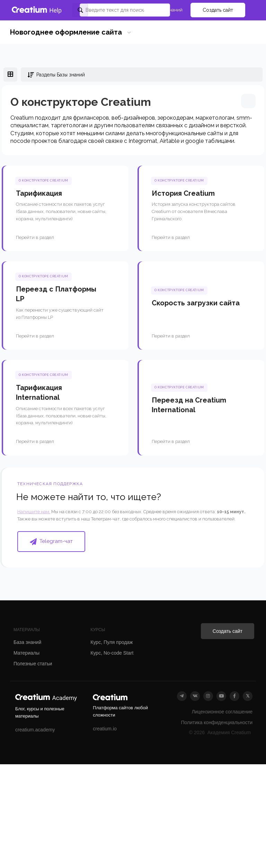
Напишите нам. (34, 512)
